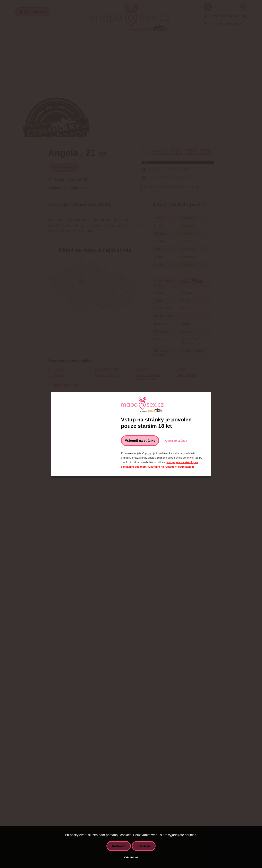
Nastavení (119, 846)
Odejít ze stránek (176, 441)
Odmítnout (131, 857)
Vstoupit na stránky (140, 441)
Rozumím (144, 846)
